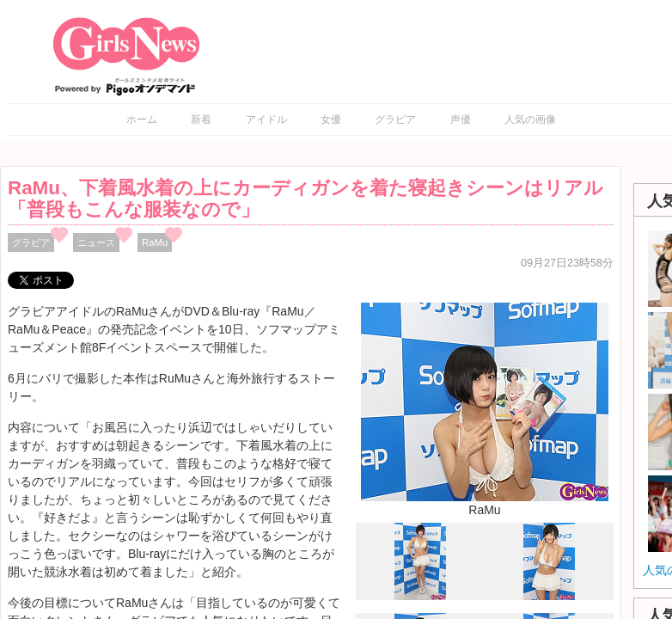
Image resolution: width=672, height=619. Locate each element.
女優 (331, 120)
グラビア (395, 120)
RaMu (155, 242)
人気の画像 (530, 120)
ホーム (142, 120)
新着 (201, 120)
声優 (461, 120)
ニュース (96, 242)
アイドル (266, 120)
